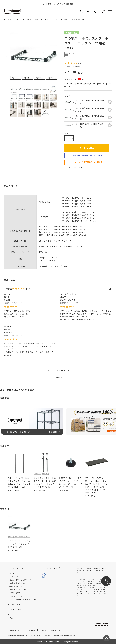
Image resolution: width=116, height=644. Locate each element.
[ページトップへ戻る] (106, 638)
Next (60, 57)
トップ (6, 20)
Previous (7, 57)
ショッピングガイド (74, 167)
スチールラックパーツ (20, 20)
